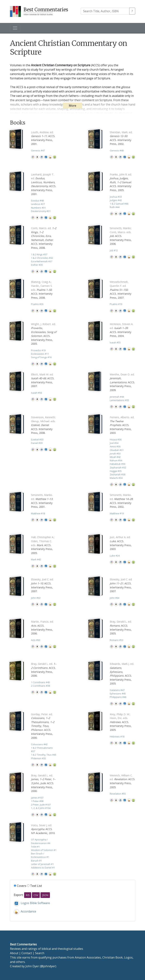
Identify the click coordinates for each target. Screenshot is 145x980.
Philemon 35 (38, 758)
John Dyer (32, 966)
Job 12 (114, 250)
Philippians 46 (118, 697)
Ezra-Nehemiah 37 (42, 261)
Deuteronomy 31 (41, 211)
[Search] (105, 11)
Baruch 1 (36, 861)
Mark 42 (36, 559)
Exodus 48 (37, 201)
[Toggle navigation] (15, 28)
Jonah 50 (115, 454)
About (14, 953)
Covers (20, 886)
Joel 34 (114, 443)
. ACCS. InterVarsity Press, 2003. (122, 425)
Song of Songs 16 (41, 357)
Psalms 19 (116, 304)
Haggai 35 (116, 471)
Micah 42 (115, 457)
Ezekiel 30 (37, 439)
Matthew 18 (38, 513)
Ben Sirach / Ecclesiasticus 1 (40, 855)
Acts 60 (36, 640)
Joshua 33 (116, 197)
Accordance (50, 157)
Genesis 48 (117, 151)
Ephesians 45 (118, 694)
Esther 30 (37, 265)
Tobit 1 (35, 847)
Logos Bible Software (46, 157)
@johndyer (48, 966)
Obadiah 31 (117, 450)
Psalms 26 (37, 304)
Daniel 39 (37, 443)
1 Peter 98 (37, 801)
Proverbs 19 (38, 350)
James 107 (37, 798)
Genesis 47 (38, 151)
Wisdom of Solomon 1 (44, 850)
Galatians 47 (117, 690)
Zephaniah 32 (118, 468)
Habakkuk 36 (118, 464)
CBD (42, 157)
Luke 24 (115, 556)
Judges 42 (116, 200)
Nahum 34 (116, 460)
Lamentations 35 (119, 400)
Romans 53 (117, 640)
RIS (28, 895)
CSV (36, 895)
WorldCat (33, 157)
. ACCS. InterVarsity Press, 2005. (121, 182)
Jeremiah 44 (117, 397)
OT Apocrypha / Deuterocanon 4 (41, 841)
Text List (34, 886)
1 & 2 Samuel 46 (119, 204)
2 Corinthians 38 (40, 686)
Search (40, 953)
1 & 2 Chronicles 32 (42, 258)
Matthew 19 (117, 513)
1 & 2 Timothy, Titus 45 (44, 755)
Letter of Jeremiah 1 (42, 864)
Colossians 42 (39, 744)
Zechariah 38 (118, 474)
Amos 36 (115, 446)
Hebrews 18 (117, 737)
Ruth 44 (115, 207)
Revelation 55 (118, 794)
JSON (45, 895)
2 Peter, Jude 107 (41, 805)
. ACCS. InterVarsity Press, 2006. (121, 236)
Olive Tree (55, 157)
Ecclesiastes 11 (40, 354)
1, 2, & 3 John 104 (41, 808)
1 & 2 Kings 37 (39, 254)
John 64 (115, 598)
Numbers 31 (38, 208)
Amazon (37, 157)
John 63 (36, 598)
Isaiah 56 (36, 393)
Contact (27, 953)
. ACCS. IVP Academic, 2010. (43, 829)
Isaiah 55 (115, 342)
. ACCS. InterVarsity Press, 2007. (121, 290)
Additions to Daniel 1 (43, 868)
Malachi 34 (116, 478)
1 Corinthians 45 (40, 682)
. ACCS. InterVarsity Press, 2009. (122, 382)
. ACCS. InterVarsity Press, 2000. (43, 726)
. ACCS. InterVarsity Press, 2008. (42, 290)
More (72, 106)
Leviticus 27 (38, 204)
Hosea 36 (116, 439)
